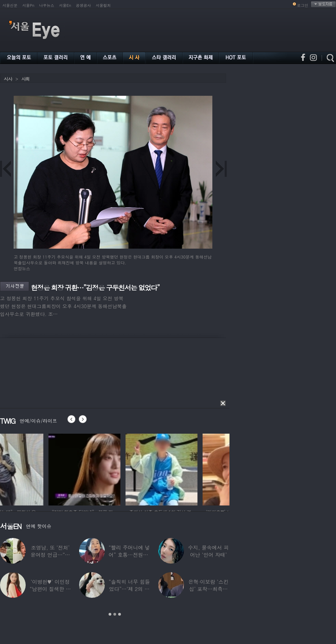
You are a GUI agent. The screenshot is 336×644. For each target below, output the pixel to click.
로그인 (303, 5)
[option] (36, 469)
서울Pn (28, 5)
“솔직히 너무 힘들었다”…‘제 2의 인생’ (129, 589)
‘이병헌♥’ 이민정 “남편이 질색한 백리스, (50, 589)
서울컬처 (103, 5)
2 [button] (115, 614)
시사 (8, 79)
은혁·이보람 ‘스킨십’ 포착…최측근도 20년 (208, 589)
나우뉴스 (47, 5)
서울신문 (10, 5)
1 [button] (110, 614)
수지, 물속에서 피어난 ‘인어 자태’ (208, 551)
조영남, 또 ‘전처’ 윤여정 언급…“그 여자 (50, 555)
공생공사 (84, 5)
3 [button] (120, 614)
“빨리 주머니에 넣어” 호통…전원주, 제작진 (129, 555)
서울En (65, 5)
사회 (25, 79)
